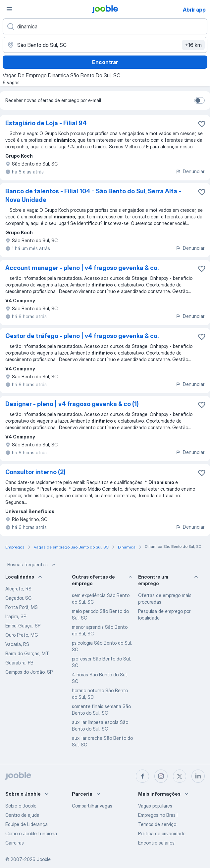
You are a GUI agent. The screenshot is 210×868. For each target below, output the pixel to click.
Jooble (44, 859)
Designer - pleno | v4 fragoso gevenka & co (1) (72, 404)
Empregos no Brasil (158, 815)
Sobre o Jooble (21, 806)
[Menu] (9, 9)
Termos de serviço (157, 824)
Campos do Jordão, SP (29, 672)
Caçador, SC (18, 598)
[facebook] (142, 776)
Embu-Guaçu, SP (23, 626)
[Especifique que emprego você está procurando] (105, 26)
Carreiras (15, 843)
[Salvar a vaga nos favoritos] (202, 124)
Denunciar (190, 171)
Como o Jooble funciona (31, 833)
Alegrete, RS (18, 589)
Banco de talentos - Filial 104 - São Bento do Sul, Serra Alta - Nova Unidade (93, 195)
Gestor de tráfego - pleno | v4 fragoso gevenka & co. (82, 336)
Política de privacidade (162, 833)
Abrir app (194, 10)
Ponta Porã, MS (22, 607)
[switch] (199, 100)
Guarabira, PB (19, 663)
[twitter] (180, 776)
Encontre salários (156, 843)
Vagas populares (155, 806)
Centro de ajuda (22, 815)
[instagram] (161, 776)
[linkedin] (198, 776)
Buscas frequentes (32, 565)
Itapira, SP (16, 616)
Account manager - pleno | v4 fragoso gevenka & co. (82, 268)
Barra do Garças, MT (27, 653)
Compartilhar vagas (92, 806)
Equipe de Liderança (26, 824)
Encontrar (105, 62)
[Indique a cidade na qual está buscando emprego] (105, 45)
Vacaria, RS (17, 644)
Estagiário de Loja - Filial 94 (46, 123)
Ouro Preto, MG (22, 635)
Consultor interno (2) (35, 472)
